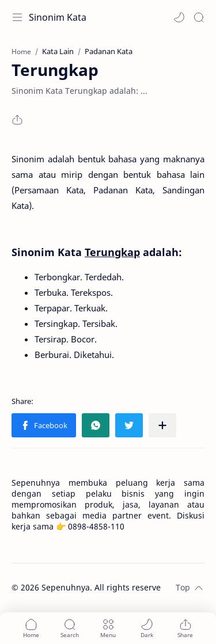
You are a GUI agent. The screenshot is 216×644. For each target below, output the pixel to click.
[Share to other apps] (162, 425)
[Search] (199, 17)
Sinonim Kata (58, 17)
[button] (179, 17)
